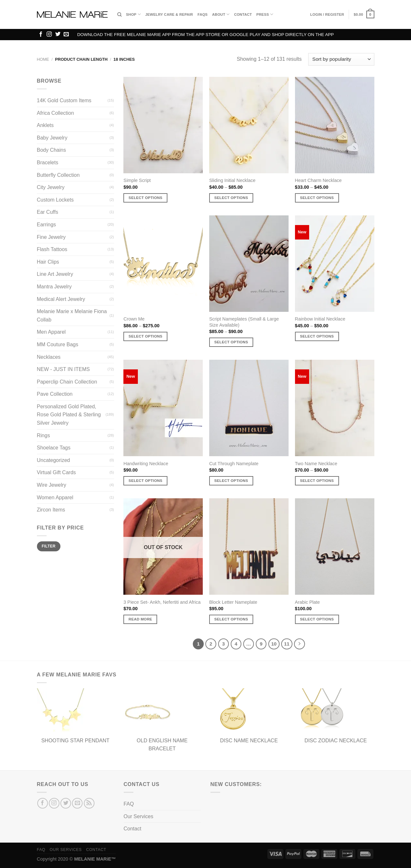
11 (287, 644)
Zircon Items (51, 510)
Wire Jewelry (52, 485)
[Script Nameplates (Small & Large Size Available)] (249, 264)
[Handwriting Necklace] (163, 408)
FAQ (129, 804)
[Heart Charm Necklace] (335, 125)
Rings (44, 435)
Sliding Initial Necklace (232, 180)
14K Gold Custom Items (64, 100)
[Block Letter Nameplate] (249, 547)
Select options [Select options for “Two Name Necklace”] (317, 481)
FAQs (203, 14)
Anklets (45, 125)
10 (274, 644)
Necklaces (49, 357)
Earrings (47, 225)
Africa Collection (56, 113)
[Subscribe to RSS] (89, 803)
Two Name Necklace (316, 464)
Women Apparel (55, 497)
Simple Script (137, 180)
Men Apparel (51, 332)
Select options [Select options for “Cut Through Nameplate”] (231, 481)
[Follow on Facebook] (41, 34)
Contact (243, 14)
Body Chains (52, 150)
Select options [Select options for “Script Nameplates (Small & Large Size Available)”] (231, 342)
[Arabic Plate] (335, 547)
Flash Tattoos (52, 249)
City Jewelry (51, 187)
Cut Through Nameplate (234, 464)
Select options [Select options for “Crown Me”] (145, 336)
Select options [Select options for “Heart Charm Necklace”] (317, 198)
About (221, 14)
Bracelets (48, 163)
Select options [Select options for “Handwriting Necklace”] (145, 481)
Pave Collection (55, 394)
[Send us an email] (66, 34)
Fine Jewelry (51, 237)
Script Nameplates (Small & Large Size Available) (244, 322)
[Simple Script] (163, 125)
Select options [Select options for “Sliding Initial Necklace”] (231, 198)
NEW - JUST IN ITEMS (63, 369)
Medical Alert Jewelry (61, 299)
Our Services (138, 816)
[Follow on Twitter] (58, 34)
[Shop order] (341, 59)
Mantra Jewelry (54, 287)
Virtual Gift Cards (57, 472)
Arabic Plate (308, 602)
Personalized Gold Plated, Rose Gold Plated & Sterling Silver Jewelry (69, 415)
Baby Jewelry (52, 138)
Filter (49, 546)
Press (265, 14)
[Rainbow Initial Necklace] (335, 264)
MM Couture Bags (58, 344)
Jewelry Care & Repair (169, 14)
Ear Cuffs (48, 212)
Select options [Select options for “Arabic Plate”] (317, 619)
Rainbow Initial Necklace (320, 319)
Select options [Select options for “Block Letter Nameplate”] (231, 619)
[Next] (299, 644)
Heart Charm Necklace (318, 180)
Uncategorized (54, 460)
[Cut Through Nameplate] (249, 408)
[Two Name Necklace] (335, 408)
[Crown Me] (163, 264)
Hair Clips (48, 262)
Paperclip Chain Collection (67, 382)
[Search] (119, 14)
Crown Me (134, 319)
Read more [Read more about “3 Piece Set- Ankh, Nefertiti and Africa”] (140, 619)
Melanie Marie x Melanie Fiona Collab (72, 316)
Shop (133, 14)
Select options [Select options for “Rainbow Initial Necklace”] (317, 336)
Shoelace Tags (54, 448)
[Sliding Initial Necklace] (249, 125)
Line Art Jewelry (55, 274)
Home (43, 59)
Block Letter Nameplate (233, 602)
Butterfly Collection (58, 175)
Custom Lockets (55, 200)
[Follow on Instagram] (49, 34)
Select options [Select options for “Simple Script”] (145, 198)
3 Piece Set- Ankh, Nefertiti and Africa (162, 602)
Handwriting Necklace (146, 464)
